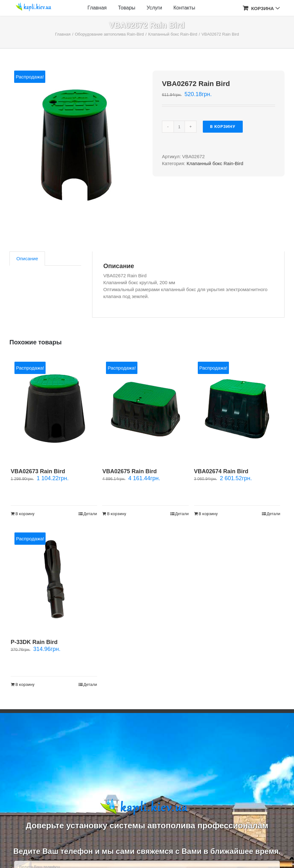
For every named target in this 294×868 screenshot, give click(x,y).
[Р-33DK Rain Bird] (54, 579)
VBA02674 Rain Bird (221, 471)
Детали (90, 514)
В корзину (223, 126)
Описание (27, 259)
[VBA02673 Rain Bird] (54, 408)
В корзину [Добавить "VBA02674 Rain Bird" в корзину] (208, 514)
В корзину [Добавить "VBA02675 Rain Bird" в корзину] (116, 514)
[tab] (27, 259)
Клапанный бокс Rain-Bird (215, 163)
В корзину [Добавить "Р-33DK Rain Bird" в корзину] (25, 684)
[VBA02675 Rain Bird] (145, 408)
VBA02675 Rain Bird (129, 471)
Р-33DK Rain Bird (34, 642)
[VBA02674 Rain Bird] (237, 408)
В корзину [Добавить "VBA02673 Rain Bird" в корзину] (25, 514)
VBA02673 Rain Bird (38, 471)
